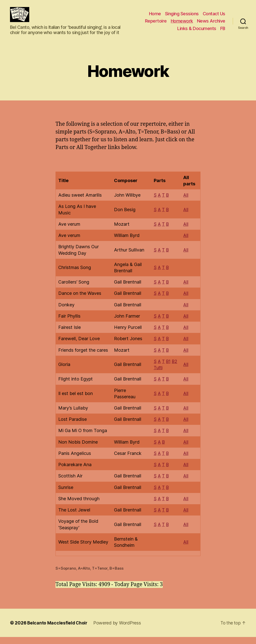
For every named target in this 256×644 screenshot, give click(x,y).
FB (223, 32)
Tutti (157, 375)
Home (155, 17)
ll (188, 289)
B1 (168, 369)
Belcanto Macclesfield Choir (58, 630)
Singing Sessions (182, 17)
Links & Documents (197, 32)
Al (186, 257)
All (186, 203)
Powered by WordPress (118, 630)
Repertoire (156, 25)
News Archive (211, 25)
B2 (175, 369)
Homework (182, 25)
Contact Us (214, 17)
